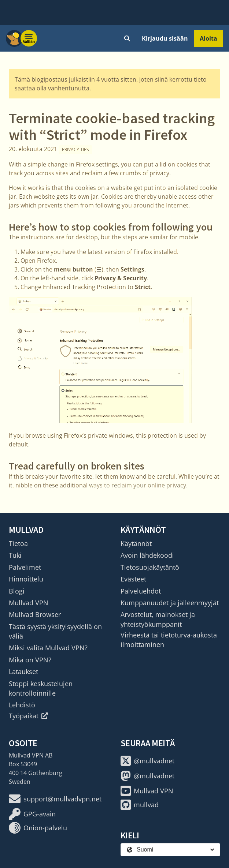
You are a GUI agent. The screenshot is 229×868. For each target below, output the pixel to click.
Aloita (208, 38)
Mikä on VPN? (30, 660)
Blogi (17, 591)
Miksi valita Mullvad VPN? (48, 648)
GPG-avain (32, 814)
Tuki (15, 555)
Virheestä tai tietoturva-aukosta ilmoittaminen (169, 640)
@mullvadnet (147, 761)
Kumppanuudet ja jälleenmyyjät (170, 603)
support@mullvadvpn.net (55, 799)
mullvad (140, 805)
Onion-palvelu (38, 828)
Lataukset (23, 671)
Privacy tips (75, 149)
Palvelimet (25, 567)
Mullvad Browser (35, 614)
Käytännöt (136, 543)
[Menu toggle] (29, 38)
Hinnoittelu (26, 579)
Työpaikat (28, 716)
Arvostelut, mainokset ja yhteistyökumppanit (158, 619)
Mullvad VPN (29, 603)
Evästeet (133, 579)
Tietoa (18, 543)
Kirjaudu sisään (165, 38)
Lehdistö (22, 705)
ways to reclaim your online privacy (138, 485)
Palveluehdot (141, 591)
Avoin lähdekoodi (147, 555)
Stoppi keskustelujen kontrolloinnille (41, 688)
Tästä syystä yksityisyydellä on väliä (55, 631)
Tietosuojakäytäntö (150, 567)
